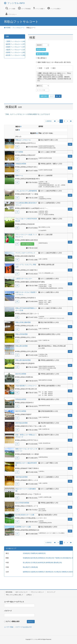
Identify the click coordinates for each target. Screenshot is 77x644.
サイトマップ (51, 592)
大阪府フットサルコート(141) (16, 50)
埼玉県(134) (50, 558)
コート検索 (10, 8)
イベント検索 (39, 8)
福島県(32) (42, 553)
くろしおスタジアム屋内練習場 (26, 191)
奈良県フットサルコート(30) (15, 55)
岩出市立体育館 (21, 374)
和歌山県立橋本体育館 (23, 360)
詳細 (70, 144)
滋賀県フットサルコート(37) (15, 44)
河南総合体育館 (21, 164)
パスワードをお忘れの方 (23, 627)
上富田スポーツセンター (24, 279)
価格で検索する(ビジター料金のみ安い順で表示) (53, 62)
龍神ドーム (20, 176)
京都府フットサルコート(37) (15, 47)
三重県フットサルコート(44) (15, 41)
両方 (54, 68)
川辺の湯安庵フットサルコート (26, 386)
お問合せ (29, 595)
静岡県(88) (50, 563)
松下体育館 (19, 152)
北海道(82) (26, 553)
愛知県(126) (58, 563)
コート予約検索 (24, 8)
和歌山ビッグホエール (23, 140)
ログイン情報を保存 (13, 621)
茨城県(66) (26, 558)
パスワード (8, 611)
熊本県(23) (50, 572)
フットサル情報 (54, 8)
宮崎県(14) (65, 572)
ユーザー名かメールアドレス (14, 602)
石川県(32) (34, 563)
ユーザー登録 (9, 627)
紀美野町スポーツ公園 (23, 527)
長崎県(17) (42, 572)
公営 (47, 68)
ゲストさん (11, 14)
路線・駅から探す (42, 54)
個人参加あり (41, 58)
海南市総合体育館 (22, 477)
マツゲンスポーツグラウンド (26, 253)
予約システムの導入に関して (15, 595)
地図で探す (44, 96)
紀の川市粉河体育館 (22, 503)
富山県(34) (26, 563)
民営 (41, 68)
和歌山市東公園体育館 (23, 322)
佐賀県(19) (34, 572)
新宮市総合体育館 (22, 423)
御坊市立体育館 (21, 411)
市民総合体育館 (21, 399)
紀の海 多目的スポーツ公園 (25, 515)
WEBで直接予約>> (27, 244)
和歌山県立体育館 (22, 346)
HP (17, 147)
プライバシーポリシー (37, 592)
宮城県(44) (34, 553)
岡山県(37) (26, 567)
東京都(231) (67, 558)
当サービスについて (21, 592)
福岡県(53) (26, 572)
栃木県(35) (34, 558)
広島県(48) (34, 567)
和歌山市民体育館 (22, 334)
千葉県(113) (59, 558)
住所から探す (41, 49)
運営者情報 (9, 592)
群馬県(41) (42, 558)
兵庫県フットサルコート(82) (15, 52)
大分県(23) (57, 572)
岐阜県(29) (42, 563)
